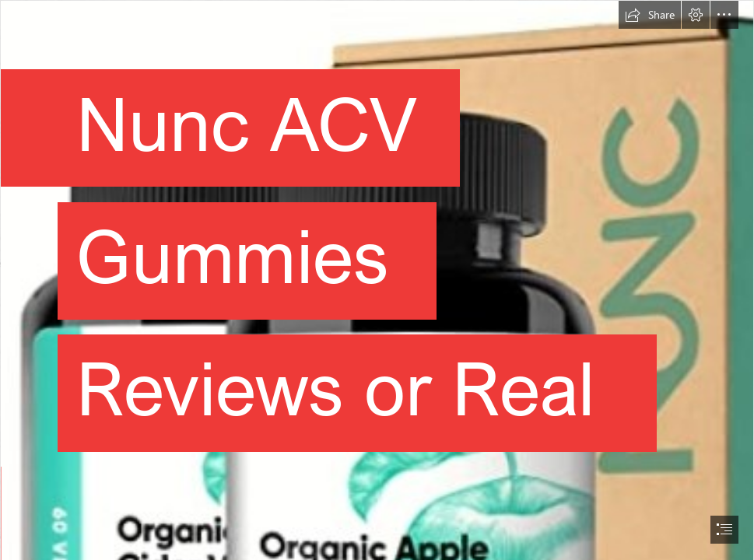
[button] (650, 15)
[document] (377, 280)
